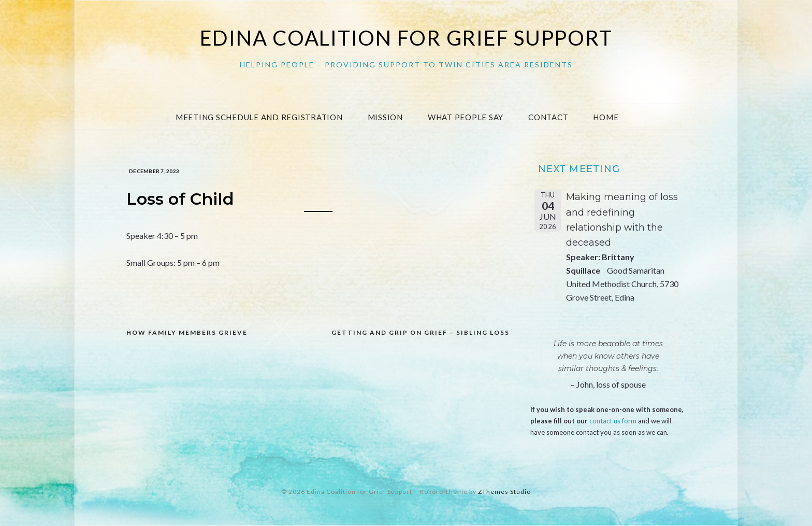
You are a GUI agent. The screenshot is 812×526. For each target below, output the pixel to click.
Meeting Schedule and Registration (259, 117)
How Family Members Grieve (187, 332)
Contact (548, 117)
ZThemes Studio (504, 492)
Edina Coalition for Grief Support (406, 38)
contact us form (613, 421)
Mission (385, 117)
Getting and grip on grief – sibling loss (421, 332)
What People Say (466, 117)
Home (606, 117)
